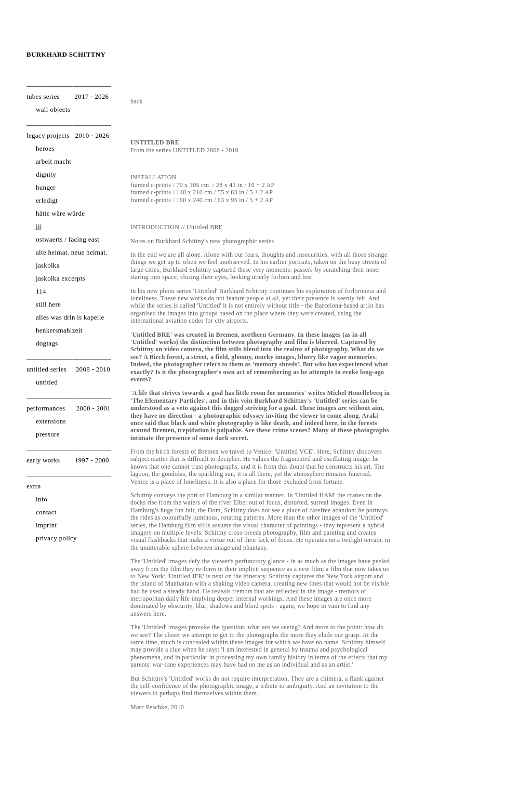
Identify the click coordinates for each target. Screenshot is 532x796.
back (137, 101)
